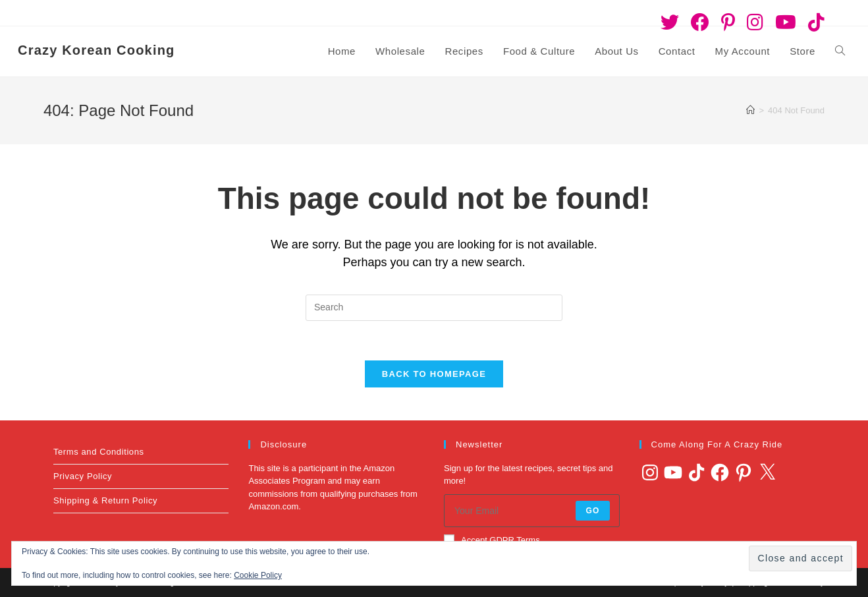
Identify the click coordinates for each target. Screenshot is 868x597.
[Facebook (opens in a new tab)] (700, 22)
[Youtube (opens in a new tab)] (786, 22)
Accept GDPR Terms (492, 540)
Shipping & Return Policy (105, 500)
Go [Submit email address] (592, 511)
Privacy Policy (83, 476)
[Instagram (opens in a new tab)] (755, 22)
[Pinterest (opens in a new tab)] (728, 22)
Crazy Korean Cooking (96, 50)
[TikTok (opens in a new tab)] (813, 22)
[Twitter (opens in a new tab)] (670, 22)
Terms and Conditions (99, 452)
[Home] (750, 110)
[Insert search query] (434, 308)
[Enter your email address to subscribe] (532, 511)
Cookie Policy (258, 575)
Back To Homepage (434, 374)
